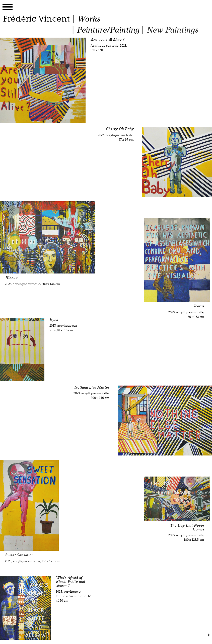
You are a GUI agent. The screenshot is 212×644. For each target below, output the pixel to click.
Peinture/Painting (108, 30)
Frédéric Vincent (36, 19)
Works (88, 19)
